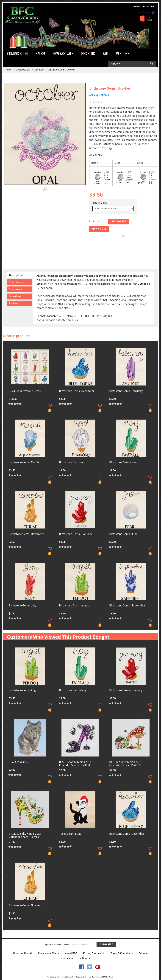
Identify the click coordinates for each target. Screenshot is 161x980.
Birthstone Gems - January (76, 534)
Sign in (136, 7)
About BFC (71, 953)
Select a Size (100, 203)
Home (8, 70)
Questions (15, 296)
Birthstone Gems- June (123, 534)
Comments (15, 289)
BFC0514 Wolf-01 (19, 762)
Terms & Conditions (122, 953)
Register (148, 7)
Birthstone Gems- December (77, 391)
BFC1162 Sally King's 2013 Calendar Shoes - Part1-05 (75, 764)
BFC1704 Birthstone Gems (25, 391)
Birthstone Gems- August (74, 606)
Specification (17, 282)
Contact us (67, 959)
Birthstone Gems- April (73, 463)
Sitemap (144, 953)
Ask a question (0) (100, 95)
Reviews (14, 303)
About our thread (22, 953)
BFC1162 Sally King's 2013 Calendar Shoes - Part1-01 (25, 836)
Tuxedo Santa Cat (70, 834)
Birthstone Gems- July (22, 606)
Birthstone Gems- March (24, 463)
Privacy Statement (94, 953)
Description (16, 275)
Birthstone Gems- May (123, 463)
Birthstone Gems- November (26, 534)
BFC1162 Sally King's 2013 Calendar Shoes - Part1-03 (125, 764)
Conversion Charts (48, 953)
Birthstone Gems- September (127, 606)
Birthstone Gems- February (126, 391)
